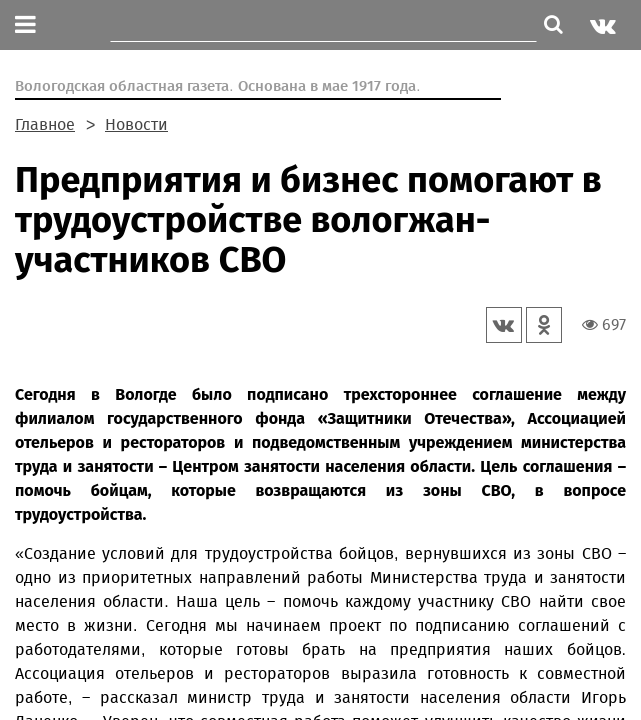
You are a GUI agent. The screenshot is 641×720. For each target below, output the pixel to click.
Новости (136, 124)
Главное (45, 124)
